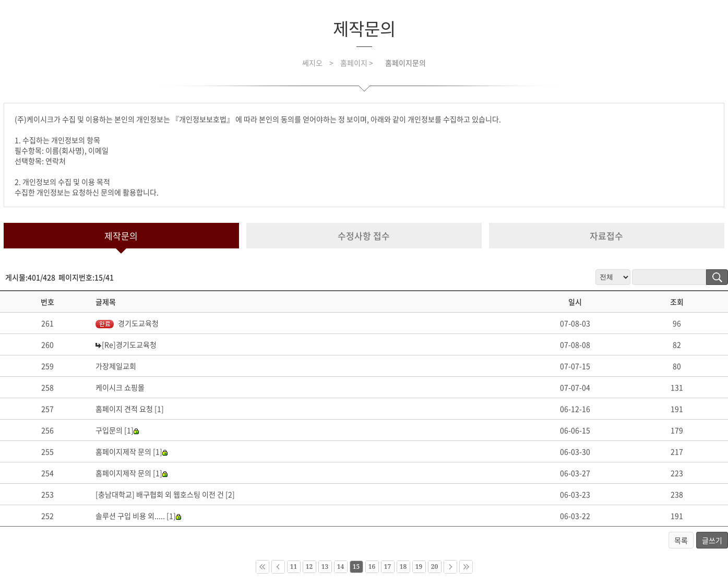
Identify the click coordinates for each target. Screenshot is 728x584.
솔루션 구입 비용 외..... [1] (138, 516)
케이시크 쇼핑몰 (120, 387)
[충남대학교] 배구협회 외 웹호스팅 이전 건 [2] (165, 494)
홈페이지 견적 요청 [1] (130, 409)
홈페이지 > (357, 63)
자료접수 (606, 236)
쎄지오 (312, 63)
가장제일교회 (116, 366)
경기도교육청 (127, 323)
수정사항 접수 (364, 236)
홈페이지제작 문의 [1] (132, 451)
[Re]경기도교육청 (129, 344)
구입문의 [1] (117, 430)
